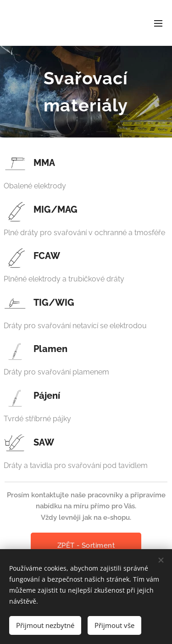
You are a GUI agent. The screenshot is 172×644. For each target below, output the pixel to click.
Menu (158, 23)
